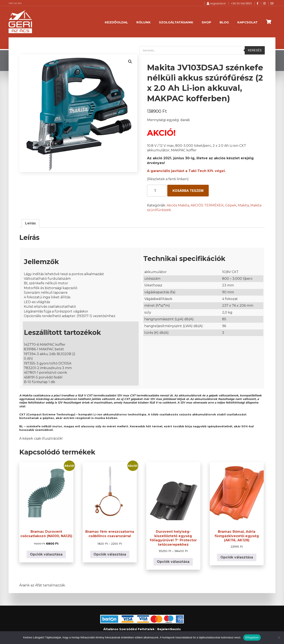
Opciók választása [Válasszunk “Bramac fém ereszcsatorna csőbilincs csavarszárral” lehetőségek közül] (110, 554)
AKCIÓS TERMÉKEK (207, 205)
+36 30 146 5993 (241, 3)
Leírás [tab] (30, 223)
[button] (130, 62)
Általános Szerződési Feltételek (129, 629)
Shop (206, 22)
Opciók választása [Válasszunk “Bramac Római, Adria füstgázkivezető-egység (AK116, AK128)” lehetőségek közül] (237, 557)
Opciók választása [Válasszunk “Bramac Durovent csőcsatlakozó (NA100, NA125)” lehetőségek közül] (46, 554)
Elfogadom (252, 637)
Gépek (231, 205)
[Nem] (279, 638)
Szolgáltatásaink (176, 22)
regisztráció (216, 3)
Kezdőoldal (116, 22)
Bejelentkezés (169, 629)
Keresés (255, 50)
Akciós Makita (178, 205)
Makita (243, 205)
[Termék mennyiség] (157, 191)
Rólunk (143, 22)
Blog (224, 22)
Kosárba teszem (188, 191)
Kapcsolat (248, 22)
